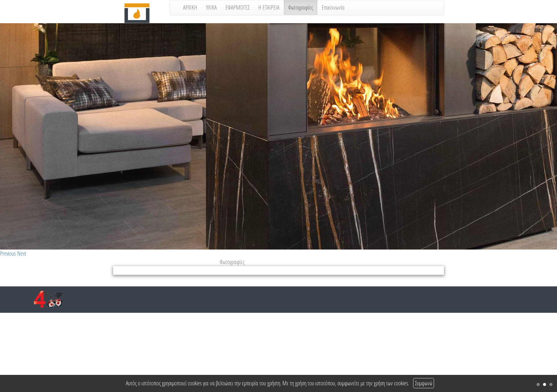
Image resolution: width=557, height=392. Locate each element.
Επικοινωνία (333, 7)
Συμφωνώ (424, 383)
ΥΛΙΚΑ (211, 7)
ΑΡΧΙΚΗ (190, 7)
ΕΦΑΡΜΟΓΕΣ (237, 7)
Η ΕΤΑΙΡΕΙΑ (269, 7)
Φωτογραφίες (301, 7)
